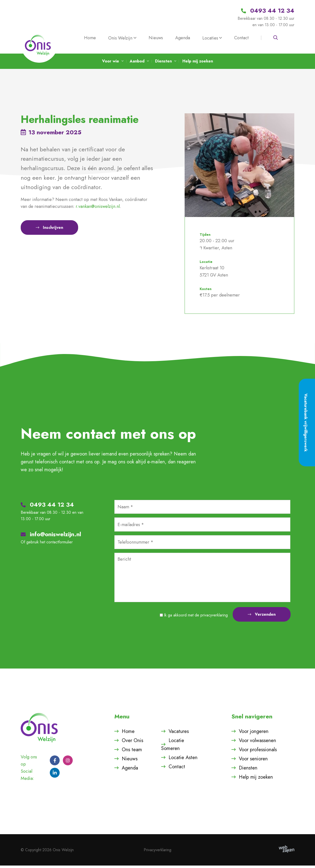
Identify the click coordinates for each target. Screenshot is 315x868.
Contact (241, 38)
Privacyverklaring (157, 852)
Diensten (248, 770)
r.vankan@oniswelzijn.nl (98, 209)
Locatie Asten (183, 760)
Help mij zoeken (256, 779)
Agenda (183, 38)
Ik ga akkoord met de (196, 617)
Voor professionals (258, 752)
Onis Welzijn (120, 38)
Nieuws (156, 38)
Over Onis (132, 743)
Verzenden (262, 617)
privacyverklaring (214, 617)
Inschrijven (49, 231)
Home (90, 38)
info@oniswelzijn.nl (51, 536)
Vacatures (179, 734)
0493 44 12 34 (47, 507)
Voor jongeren (254, 734)
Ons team (132, 752)
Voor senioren (253, 761)
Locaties (210, 38)
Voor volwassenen (257, 743)
